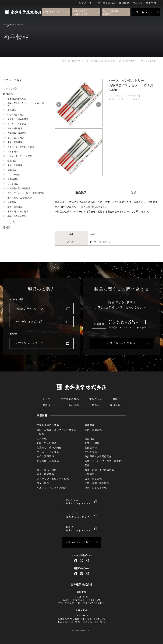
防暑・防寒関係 (12, 207)
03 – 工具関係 (114, 96)
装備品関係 (10, 179)
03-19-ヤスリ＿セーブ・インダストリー (125, 99)
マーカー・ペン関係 (14, 124)
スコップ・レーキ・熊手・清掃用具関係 (24, 193)
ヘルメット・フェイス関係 (18, 156)
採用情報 (151, 3)
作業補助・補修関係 (14, 133)
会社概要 (124, 3)
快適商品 (9, 202)
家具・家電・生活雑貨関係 (18, 198)
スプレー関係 (11, 175)
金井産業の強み (107, 3)
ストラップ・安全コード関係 (19, 147)
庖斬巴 (7, 227)
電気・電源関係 (12, 165)
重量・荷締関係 (12, 142)
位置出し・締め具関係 (16, 119)
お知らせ (138, 3)
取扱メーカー (87, 3)
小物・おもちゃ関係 (14, 216)
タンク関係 (10, 184)
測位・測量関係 (12, 128)
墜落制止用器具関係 (14, 99)
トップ (47, 399)
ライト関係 (10, 152)
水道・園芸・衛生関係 (16, 212)
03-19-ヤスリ (132, 96)
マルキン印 (9, 222)
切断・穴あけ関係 (13, 115)
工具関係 (9, 110)
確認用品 (9, 170)
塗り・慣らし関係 (13, 138)
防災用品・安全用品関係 (17, 188)
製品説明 (81, 193)
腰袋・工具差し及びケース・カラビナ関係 (24, 104)
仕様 (133, 193)
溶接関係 (9, 161)
